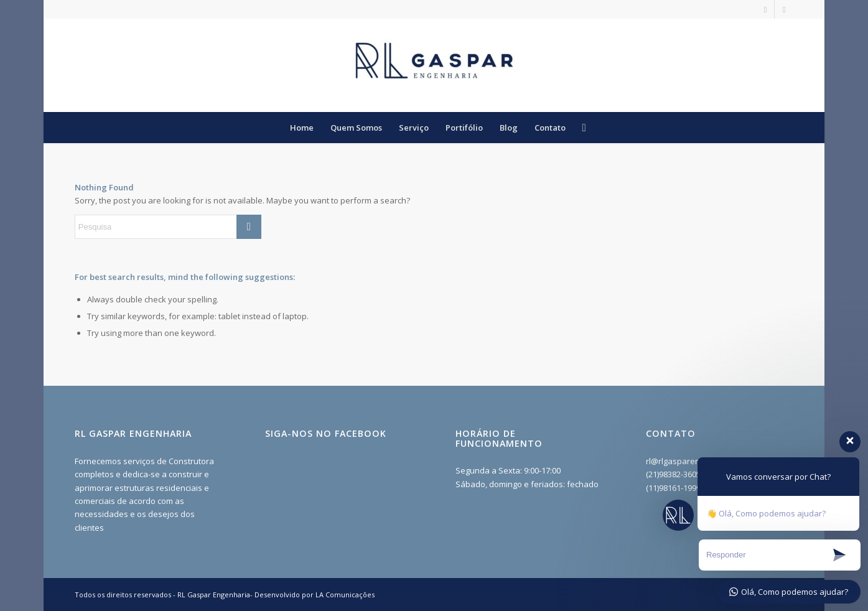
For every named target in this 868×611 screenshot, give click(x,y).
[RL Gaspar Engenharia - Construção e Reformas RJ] (434, 65)
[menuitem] (302, 128)
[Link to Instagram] (765, 9)
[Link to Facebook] (784, 9)
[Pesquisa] (580, 128)
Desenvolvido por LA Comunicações (315, 595)
